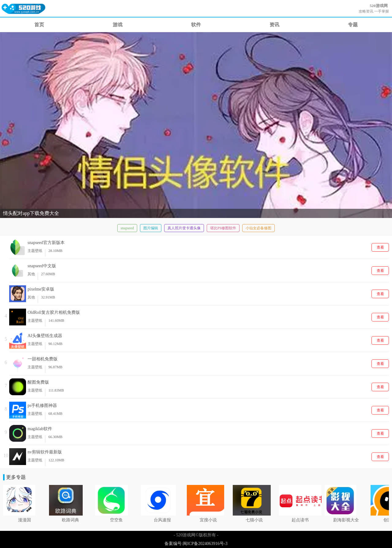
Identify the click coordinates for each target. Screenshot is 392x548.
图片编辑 (151, 228)
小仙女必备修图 (258, 228)
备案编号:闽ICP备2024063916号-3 (196, 544)
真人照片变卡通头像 (184, 228)
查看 (380, 247)
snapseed (127, 228)
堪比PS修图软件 (223, 228)
